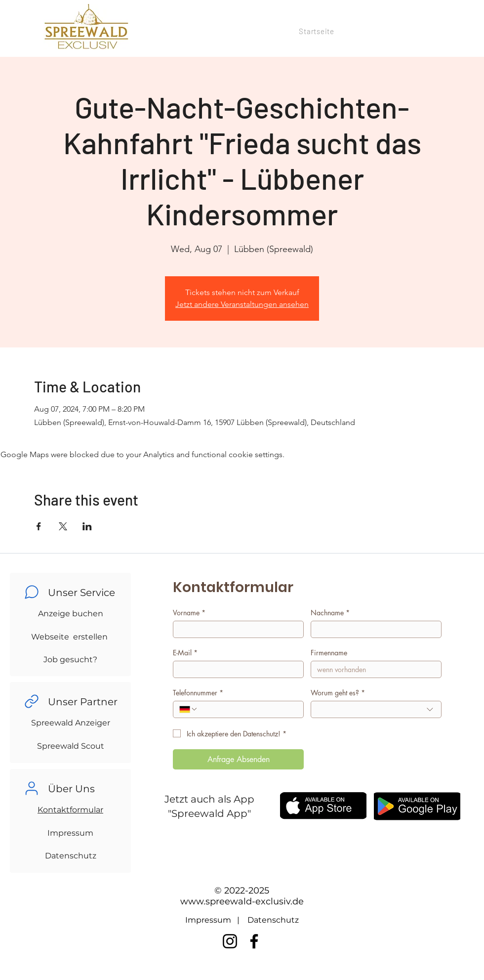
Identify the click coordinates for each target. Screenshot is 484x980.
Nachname (330, 613)
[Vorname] (235, 629)
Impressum (70, 833)
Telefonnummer (198, 693)
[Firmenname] (373, 669)
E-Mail (185, 653)
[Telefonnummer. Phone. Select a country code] (189, 709)
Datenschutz (71, 856)
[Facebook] (254, 941)
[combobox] (376, 709)
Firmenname (329, 653)
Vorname (189, 613)
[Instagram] (230, 941)
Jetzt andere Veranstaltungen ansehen (242, 304)
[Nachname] (373, 629)
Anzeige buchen (71, 614)
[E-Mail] (235, 669)
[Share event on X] (63, 526)
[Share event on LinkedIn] (87, 526)
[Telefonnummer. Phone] (248, 709)
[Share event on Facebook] (39, 526)
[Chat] (32, 592)
